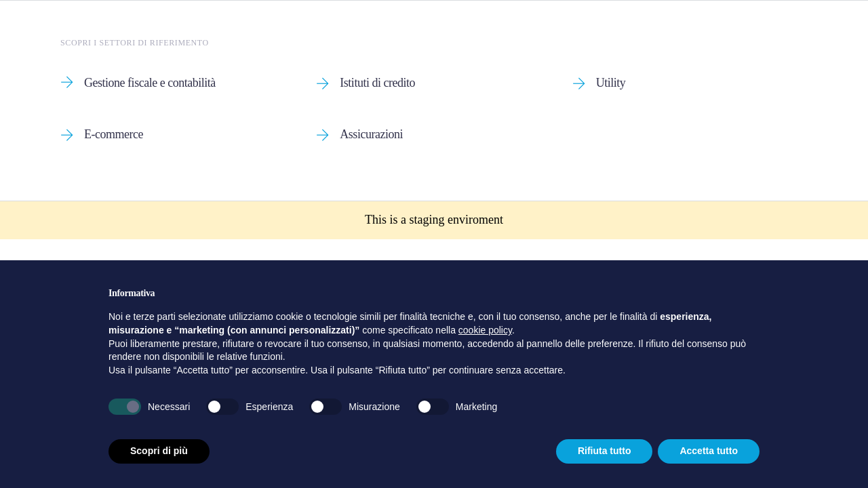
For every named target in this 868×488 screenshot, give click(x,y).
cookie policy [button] (485, 330)
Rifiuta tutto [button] (605, 451)
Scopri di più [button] (159, 451)
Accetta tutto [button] (709, 451)
